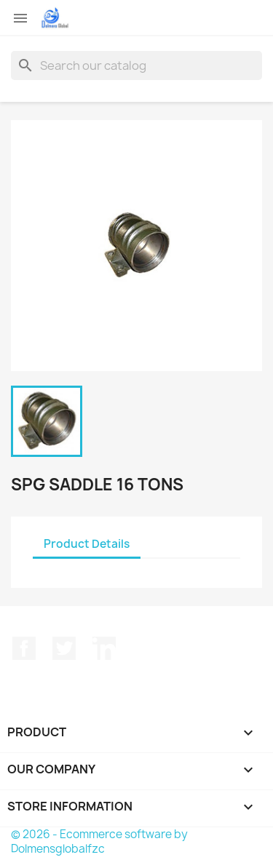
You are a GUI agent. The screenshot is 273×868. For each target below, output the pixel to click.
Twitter (64, 648)
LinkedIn (104, 648)
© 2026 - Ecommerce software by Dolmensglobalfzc (99, 841)
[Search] (136, 65)
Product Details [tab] (87, 544)
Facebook (24, 648)
